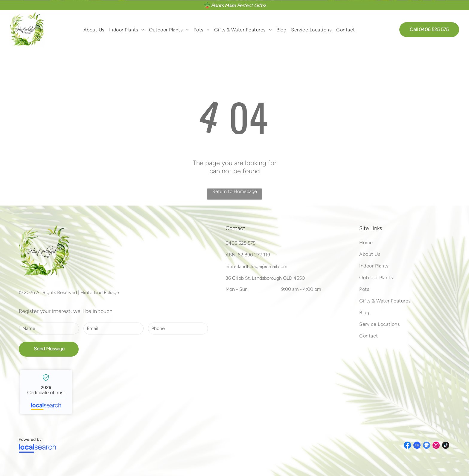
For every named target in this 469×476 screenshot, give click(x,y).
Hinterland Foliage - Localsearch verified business (46, 392)
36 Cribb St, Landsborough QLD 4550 (265, 278)
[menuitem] (94, 29)
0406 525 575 (240, 243)
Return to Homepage (235, 191)
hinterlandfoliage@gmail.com (256, 266)
